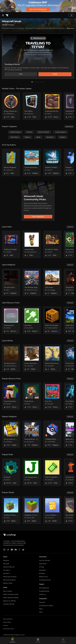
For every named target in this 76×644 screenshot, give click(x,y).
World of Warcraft (9, 567)
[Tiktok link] (8, 550)
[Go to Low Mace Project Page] (32, 320)
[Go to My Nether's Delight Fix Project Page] (52, 244)
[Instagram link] (4, 550)
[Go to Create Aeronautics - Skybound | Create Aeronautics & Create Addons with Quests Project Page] (32, 162)
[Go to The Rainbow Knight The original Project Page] (32, 282)
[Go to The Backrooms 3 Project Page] (11, 358)
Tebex (41, 609)
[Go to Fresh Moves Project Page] (32, 396)
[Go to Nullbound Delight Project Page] (11, 244)
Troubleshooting (44, 591)
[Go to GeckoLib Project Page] (11, 472)
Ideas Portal (43, 564)
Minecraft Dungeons (9, 580)
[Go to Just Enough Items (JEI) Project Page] (32, 472)
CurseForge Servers (45, 580)
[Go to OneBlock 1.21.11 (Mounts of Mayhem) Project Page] (32, 510)
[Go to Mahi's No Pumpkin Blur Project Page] (52, 320)
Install (55, 74)
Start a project (8, 591)
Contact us (43, 594)
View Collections (38, 217)
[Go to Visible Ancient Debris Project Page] (52, 106)
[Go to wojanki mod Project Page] (32, 244)
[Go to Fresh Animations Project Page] (11, 396)
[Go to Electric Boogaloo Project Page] (11, 162)
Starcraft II (6, 573)
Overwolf (42, 602)
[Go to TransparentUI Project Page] (11, 320)
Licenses (6, 626)
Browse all (69, 127)
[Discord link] (16, 550)
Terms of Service (8, 619)
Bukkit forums (43, 577)
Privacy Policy (7, 622)
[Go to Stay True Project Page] (52, 396)
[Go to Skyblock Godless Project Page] (52, 162)
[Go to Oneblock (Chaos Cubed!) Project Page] (11, 510)
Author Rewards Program (11, 598)
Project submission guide (11, 594)
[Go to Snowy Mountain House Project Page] (32, 358)
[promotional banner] (38, 6)
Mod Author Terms (8, 629)
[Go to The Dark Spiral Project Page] (11, 282)
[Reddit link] (23, 550)
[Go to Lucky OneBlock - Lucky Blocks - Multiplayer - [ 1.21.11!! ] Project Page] (52, 510)
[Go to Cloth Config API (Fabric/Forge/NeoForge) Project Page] (52, 472)
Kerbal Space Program (10, 577)
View (21, 74)
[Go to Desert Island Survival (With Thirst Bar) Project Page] (52, 358)
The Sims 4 (7, 570)
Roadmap (42, 573)
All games (6, 561)
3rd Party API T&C (9, 604)
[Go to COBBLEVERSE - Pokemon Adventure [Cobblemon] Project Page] (52, 434)
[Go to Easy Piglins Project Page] (32, 106)
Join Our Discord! (45, 561)
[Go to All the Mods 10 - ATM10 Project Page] (11, 434)
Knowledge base (44, 588)
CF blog (42, 567)
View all (70, 227)
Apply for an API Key (9, 601)
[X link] (19, 550)
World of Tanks (8, 583)
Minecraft (6, 564)
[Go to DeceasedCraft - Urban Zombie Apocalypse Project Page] (32, 434)
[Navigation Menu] (3, 15)
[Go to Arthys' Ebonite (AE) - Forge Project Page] (11, 106)
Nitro (41, 612)
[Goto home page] (7, 15)
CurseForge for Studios (46, 606)
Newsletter (43, 570)
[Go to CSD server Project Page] (52, 282)
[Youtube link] (12, 550)
